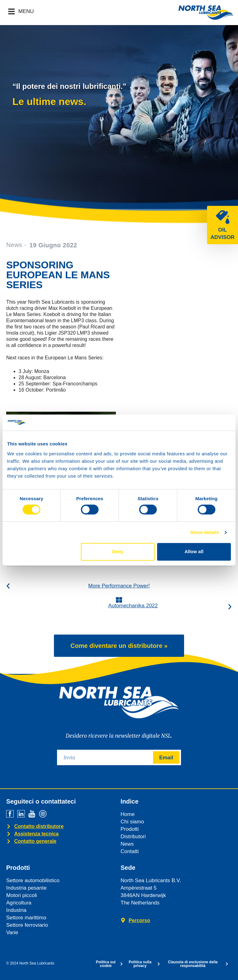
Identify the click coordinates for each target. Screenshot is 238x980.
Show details (205, 532)
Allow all (194, 551)
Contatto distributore (39, 826)
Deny (118, 551)
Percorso (139, 920)
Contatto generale (35, 841)
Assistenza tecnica (36, 834)
